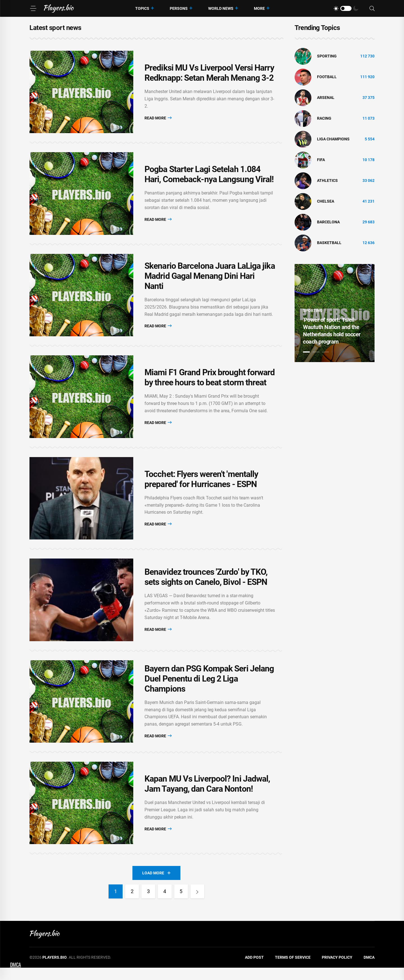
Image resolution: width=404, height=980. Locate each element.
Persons (179, 8)
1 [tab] (306, 352)
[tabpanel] (335, 313)
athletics (327, 180)
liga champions (333, 139)
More (259, 8)
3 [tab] (325, 352)
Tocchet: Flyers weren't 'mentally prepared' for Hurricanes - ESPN (201, 486)
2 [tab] (316, 352)
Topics (142, 8)
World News (221, 8)
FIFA (321, 160)
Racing (324, 118)
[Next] (198, 904)
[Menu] (33, 8)
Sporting (327, 56)
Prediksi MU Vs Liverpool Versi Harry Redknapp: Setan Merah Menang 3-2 (209, 74)
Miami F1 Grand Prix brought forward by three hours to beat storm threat (210, 383)
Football (327, 77)
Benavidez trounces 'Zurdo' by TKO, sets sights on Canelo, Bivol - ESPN (206, 586)
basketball (329, 243)
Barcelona (328, 222)
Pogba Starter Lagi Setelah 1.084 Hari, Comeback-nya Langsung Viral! (209, 177)
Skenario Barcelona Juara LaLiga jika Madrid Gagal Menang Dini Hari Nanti (210, 280)
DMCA (369, 970)
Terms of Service (293, 970)
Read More (158, 118)
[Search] (372, 9)
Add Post (254, 970)
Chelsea (326, 201)
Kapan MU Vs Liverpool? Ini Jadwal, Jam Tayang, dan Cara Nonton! (207, 795)
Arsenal (326, 98)
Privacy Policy (337, 970)
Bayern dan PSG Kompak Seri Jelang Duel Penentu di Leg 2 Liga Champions (209, 689)
